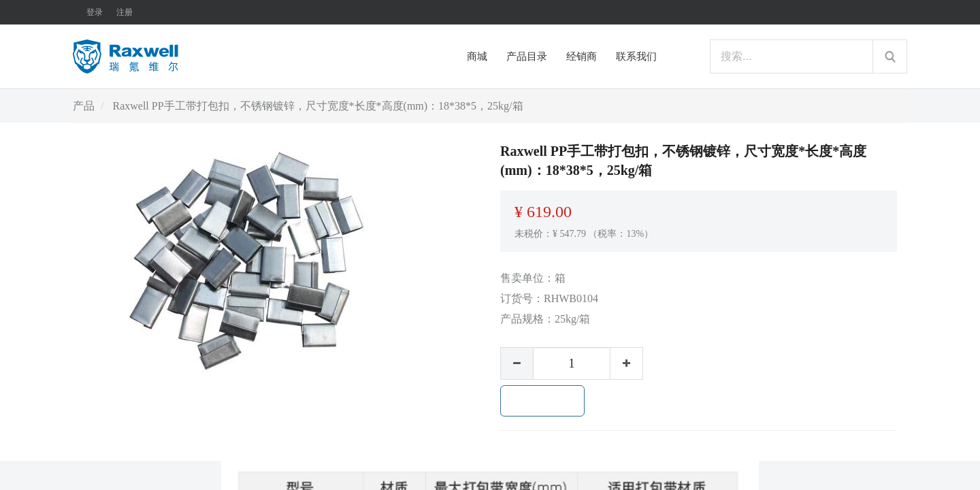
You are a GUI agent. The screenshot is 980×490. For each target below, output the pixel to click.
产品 (84, 106)
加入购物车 (542, 401)
